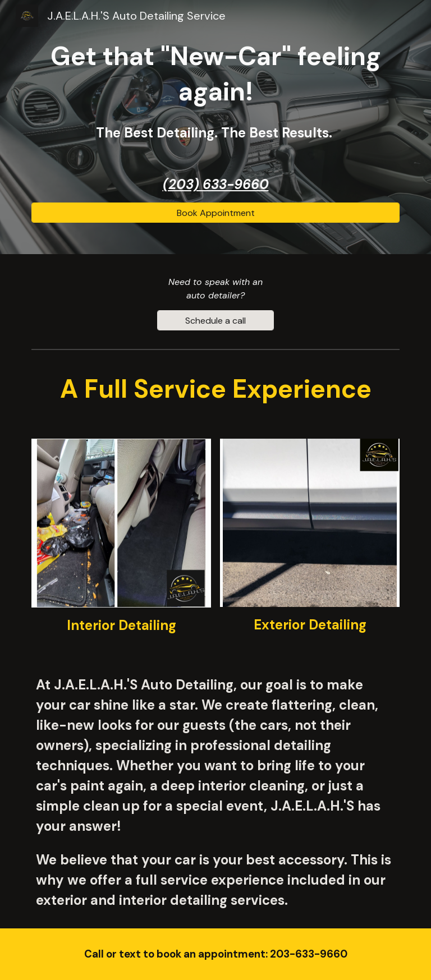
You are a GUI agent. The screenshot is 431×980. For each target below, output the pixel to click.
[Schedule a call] (215, 321)
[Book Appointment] (215, 213)
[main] (215, 91)
